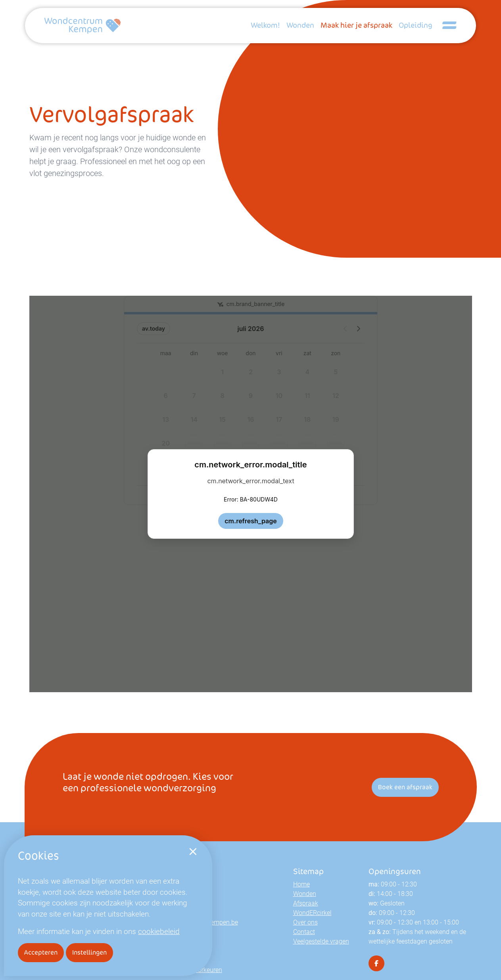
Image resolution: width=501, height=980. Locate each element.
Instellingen (89, 952)
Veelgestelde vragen (321, 941)
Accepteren (41, 952)
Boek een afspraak (405, 787)
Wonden (300, 25)
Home (301, 884)
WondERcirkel (312, 912)
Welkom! (265, 25)
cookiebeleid (159, 931)
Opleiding (416, 25)
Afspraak (306, 903)
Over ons (305, 922)
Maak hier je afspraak (356, 25)
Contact (304, 931)
